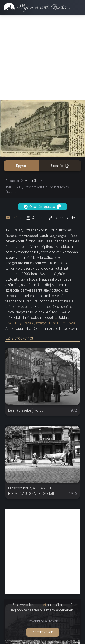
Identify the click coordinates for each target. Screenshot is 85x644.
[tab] (15, 133)
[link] (36, 7)
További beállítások (43, 621)
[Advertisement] (42, 560)
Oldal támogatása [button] (42, 121)
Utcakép (60, 80)
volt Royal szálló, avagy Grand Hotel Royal (41, 238)
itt (55, 232)
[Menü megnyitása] (79, 7)
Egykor (21, 80)
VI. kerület (32, 96)
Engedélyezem (43, 632)
